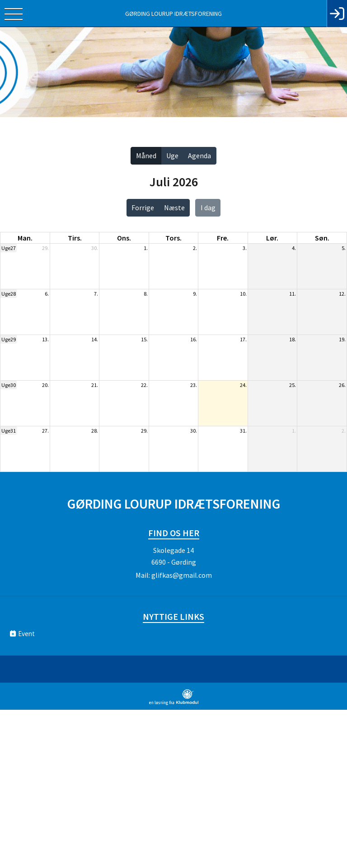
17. (243, 339)
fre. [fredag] (223, 238)
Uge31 (9, 431)
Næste (174, 208)
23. (194, 385)
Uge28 (9, 294)
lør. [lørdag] (272, 238)
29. (45, 248)
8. (146, 294)
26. (342, 385)
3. (245, 248)
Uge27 (9, 248)
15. (144, 339)
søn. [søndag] (322, 238)
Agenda (199, 156)
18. (293, 339)
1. (146, 248)
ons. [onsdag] (124, 238)
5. (344, 248)
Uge (172, 156)
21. (95, 385)
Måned (146, 156)
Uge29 (9, 339)
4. (294, 248)
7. (96, 294)
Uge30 (9, 385)
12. (342, 294)
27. (45, 431)
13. (45, 339)
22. (144, 385)
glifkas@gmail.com (182, 575)
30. (95, 248)
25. (293, 385)
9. (195, 294)
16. (194, 339)
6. (47, 294)
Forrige (143, 208)
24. (243, 385)
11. (293, 294)
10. (243, 294)
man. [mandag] (25, 238)
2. (195, 248)
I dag (208, 208)
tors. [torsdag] (173, 238)
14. (95, 339)
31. (243, 431)
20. (45, 385)
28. (95, 431)
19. (342, 339)
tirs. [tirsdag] (75, 238)
